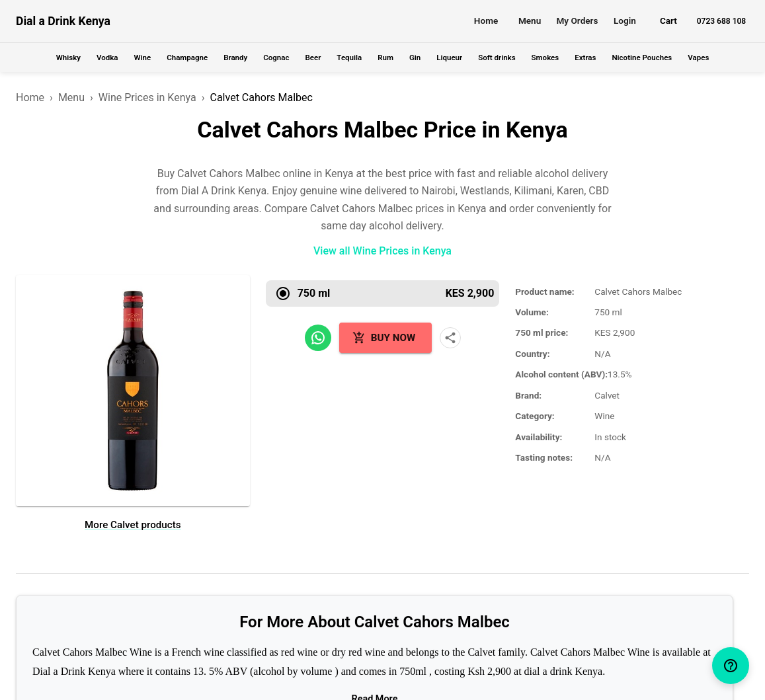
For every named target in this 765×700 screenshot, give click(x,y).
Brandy (235, 58)
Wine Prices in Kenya (147, 97)
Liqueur (449, 58)
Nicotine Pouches (642, 58)
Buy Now (384, 338)
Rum (385, 58)
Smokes (545, 58)
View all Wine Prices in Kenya (382, 251)
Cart (668, 20)
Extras (585, 58)
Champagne (187, 58)
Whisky (68, 58)
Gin (415, 58)
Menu (530, 20)
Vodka (107, 58)
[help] (731, 666)
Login (625, 20)
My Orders (577, 20)
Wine (142, 58)
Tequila (349, 58)
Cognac (276, 58)
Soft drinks (497, 58)
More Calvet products (133, 525)
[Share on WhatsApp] (318, 338)
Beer (313, 58)
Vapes (698, 58)
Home (486, 20)
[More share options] (450, 338)
